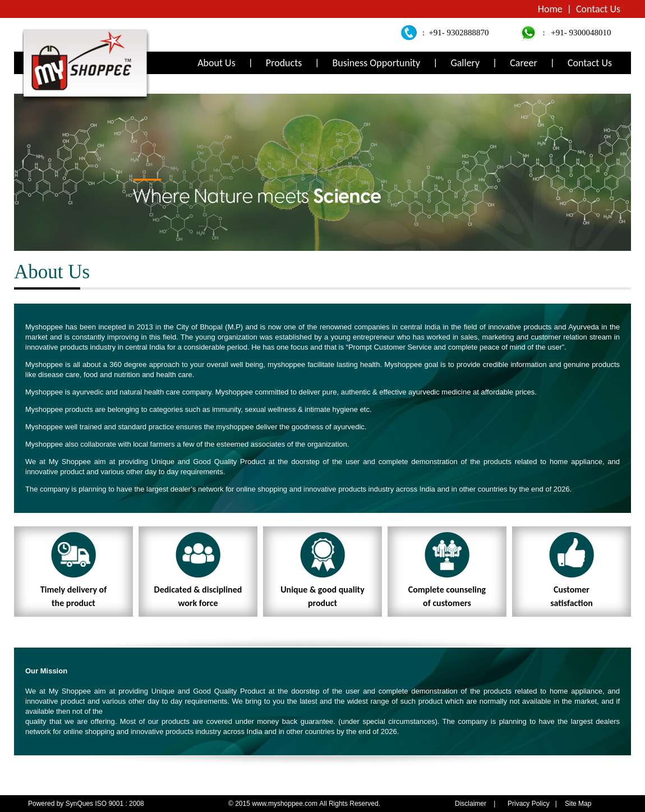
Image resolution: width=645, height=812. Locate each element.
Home (550, 9)
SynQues (79, 804)
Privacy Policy (529, 804)
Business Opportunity (376, 63)
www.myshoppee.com (285, 804)
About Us (216, 63)
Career (523, 63)
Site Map (578, 804)
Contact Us (598, 9)
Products (284, 63)
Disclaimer (471, 804)
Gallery (465, 63)
